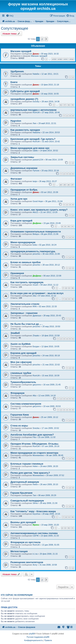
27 (73, 185)
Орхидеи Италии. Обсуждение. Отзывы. (35, 444)
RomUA (36, 112)
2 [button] (42, 39)
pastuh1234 (38, 160)
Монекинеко (38, 455)
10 (68, 226)
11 (73, 226)
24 (61, 185)
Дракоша (37, 316)
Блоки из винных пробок (26, 262)
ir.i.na (35, 554)
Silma (35, 503)
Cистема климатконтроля (26, 404)
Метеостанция (19, 551)
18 (68, 105)
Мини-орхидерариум (23, 242)
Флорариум (17, 393)
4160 (60, 59)
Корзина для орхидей (23, 353)
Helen (35, 466)
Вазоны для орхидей (23, 522)
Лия (34, 123)
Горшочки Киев (20, 415)
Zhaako (36, 336)
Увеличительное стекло (25, 304)
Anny (35, 565)
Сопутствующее (15, 28)
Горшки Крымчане (22, 493)
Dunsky (36, 101)
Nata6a (36, 74)
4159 (54, 59)
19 (73, 105)
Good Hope (38, 201)
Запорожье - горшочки (24, 313)
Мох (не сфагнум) (21, 362)
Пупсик (36, 171)
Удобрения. (17, 71)
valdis (35, 151)
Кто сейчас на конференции (17, 595)
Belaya (36, 234)
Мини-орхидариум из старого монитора (34, 453)
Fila (34, 437)
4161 (66, 59)
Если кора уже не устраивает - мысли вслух (37, 293)
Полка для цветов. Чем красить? (30, 473)
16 (61, 105)
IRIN (35, 306)
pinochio (36, 254)
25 (65, 185)
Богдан (36, 346)
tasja (35, 181)
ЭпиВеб (15, 333)
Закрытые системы (22, 157)
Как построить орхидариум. (27, 282)
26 (68, 185)
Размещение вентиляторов (27, 562)
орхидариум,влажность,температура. (33, 251)
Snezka (36, 428)
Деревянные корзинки (24, 168)
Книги (14, 82)
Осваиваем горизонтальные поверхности (36, 232)
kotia (35, 245)
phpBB (32, 634)
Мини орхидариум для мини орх (30, 148)
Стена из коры (19, 426)
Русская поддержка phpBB (38, 637)
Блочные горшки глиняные (27, 464)
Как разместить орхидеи (25, 130)
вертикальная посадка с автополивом (33, 110)
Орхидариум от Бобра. (24, 190)
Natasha (36, 132)
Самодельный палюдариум (27, 501)
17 (65, 105)
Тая (34, 495)
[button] (46, 39)
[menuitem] (10, 16)
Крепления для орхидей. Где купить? (33, 139)
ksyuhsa (36, 514)
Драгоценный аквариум (25, 482)
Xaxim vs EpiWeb (21, 344)
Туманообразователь (23, 382)
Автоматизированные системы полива (34, 533)
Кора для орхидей (21, 221)
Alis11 (35, 212)
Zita (34, 296)
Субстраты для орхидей (25, 91)
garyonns (37, 385)
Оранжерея (17, 273)
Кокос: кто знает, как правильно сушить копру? (39, 210)
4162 (71, 59)
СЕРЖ (36, 536)
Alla (34, 396)
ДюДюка (37, 223)
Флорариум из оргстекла (25, 542)
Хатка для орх (19, 199)
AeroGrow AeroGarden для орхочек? (32, 435)
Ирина (36, 525)
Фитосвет (16, 179)
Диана (36, 54)
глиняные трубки (21, 373)
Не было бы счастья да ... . (27, 324)
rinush (35, 285)
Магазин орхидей (21, 51)
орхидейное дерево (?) (24, 99)
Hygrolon (16, 121)
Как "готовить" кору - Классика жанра (33, 511)
